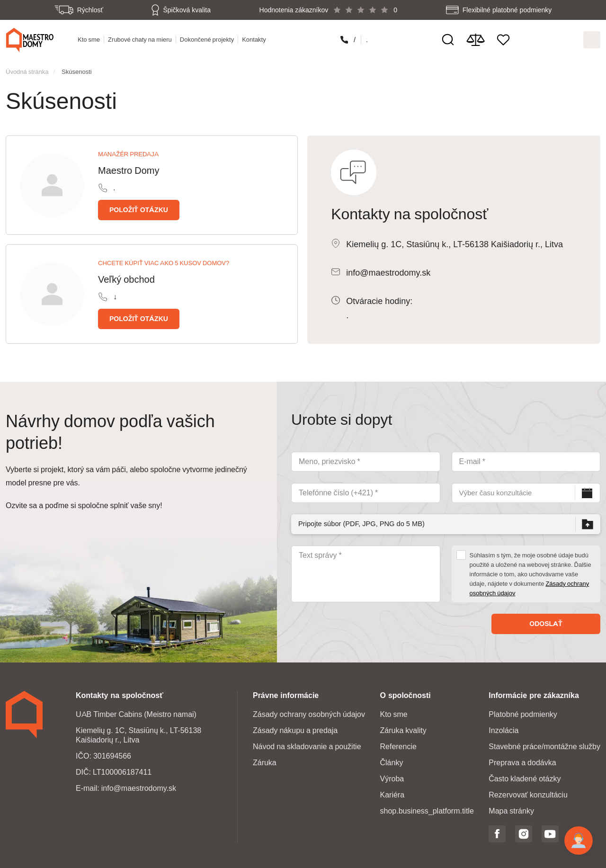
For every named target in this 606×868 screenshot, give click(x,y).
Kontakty (255, 38)
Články (391, 760)
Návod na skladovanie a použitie (307, 744)
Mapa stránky (511, 808)
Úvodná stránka (27, 69)
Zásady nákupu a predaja (295, 728)
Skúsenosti (77, 69)
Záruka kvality (403, 728)
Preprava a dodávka (522, 760)
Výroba (392, 776)
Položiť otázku (139, 207)
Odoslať (546, 621)
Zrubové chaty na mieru (141, 38)
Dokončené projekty (208, 38)
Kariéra (392, 792)
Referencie (398, 744)
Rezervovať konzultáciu (528, 792)
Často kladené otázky (525, 776)
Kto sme (90, 38)
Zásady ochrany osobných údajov (309, 711)
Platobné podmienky (523, 711)
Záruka (265, 760)
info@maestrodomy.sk (388, 270)
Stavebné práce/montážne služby (544, 744)
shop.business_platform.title (427, 808)
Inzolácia (504, 728)
